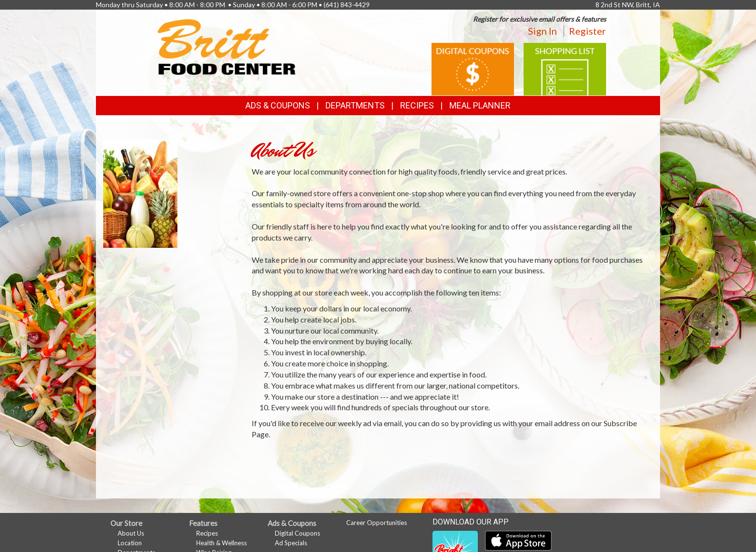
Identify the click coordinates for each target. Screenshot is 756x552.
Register (587, 31)
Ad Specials (291, 543)
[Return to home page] (227, 46)
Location (130, 543)
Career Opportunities (377, 523)
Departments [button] (355, 105)
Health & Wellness (222, 543)
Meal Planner (480, 105)
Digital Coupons (297, 533)
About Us (131, 533)
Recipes (417, 105)
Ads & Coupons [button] (278, 105)
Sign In (542, 31)
